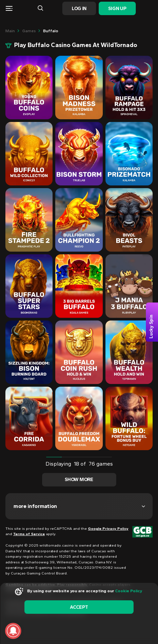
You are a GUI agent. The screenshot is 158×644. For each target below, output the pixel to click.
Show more (79, 480)
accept (79, 607)
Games (29, 31)
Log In (79, 9)
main (10, 31)
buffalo (51, 31)
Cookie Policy (129, 591)
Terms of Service (29, 534)
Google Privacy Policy (108, 529)
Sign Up (117, 9)
